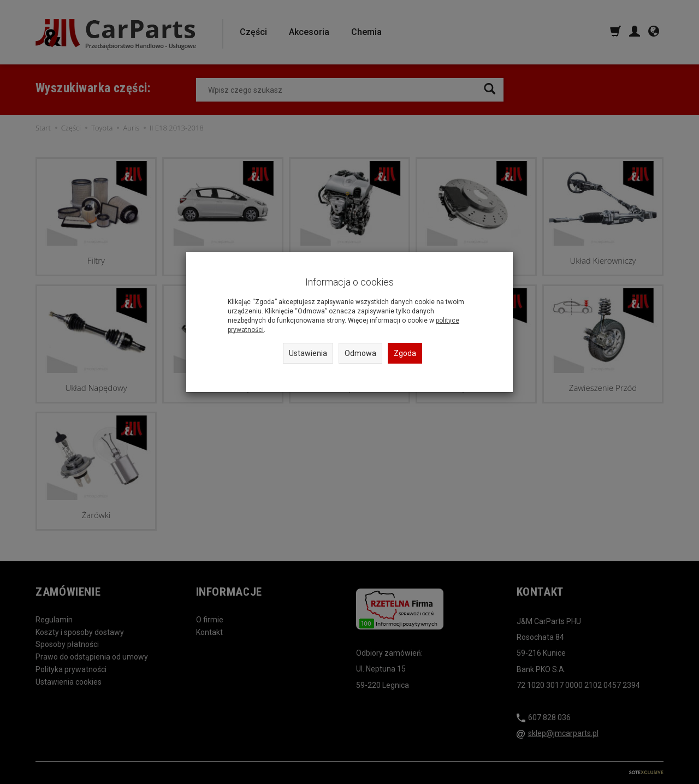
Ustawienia (308, 353)
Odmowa (360, 353)
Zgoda (405, 353)
